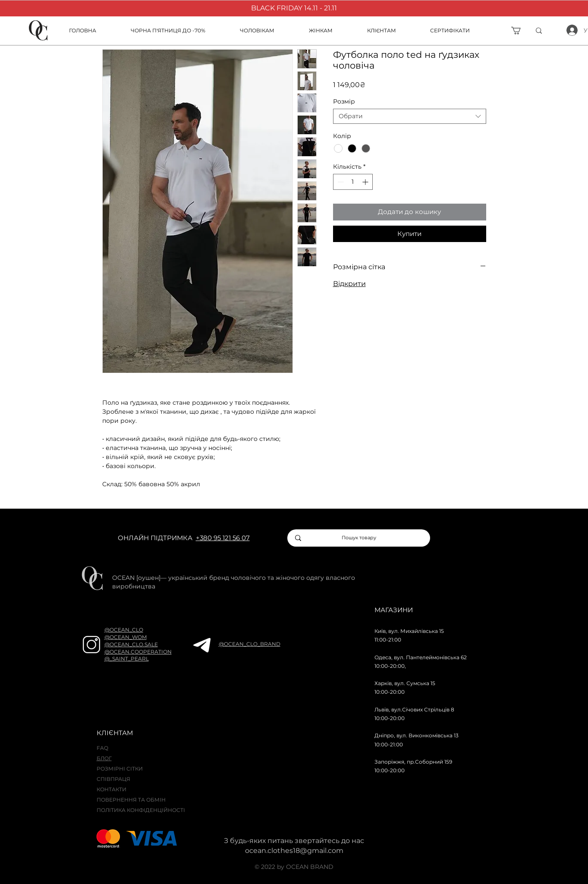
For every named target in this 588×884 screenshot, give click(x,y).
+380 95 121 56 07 (223, 538)
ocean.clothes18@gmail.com (294, 851)
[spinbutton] (353, 182)
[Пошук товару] (359, 538)
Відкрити (349, 284)
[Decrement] (340, 182)
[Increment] (366, 182)
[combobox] (410, 116)
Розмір (344, 101)
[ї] (552, 31)
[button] (392, 30)
